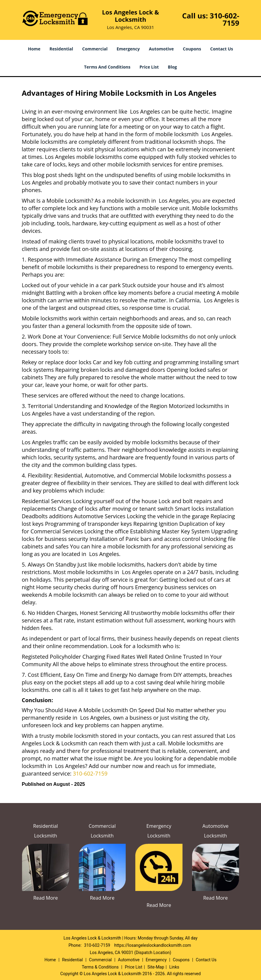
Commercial (95, 49)
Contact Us (222, 49)
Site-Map (156, 967)
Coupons (192, 49)
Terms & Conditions (100, 967)
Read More (45, 898)
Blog (172, 67)
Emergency (128, 49)
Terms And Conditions (107, 67)
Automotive (161, 49)
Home (34, 49)
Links (174, 967)
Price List (149, 67)
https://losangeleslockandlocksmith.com (153, 945)
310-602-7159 (224, 19)
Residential (61, 49)
